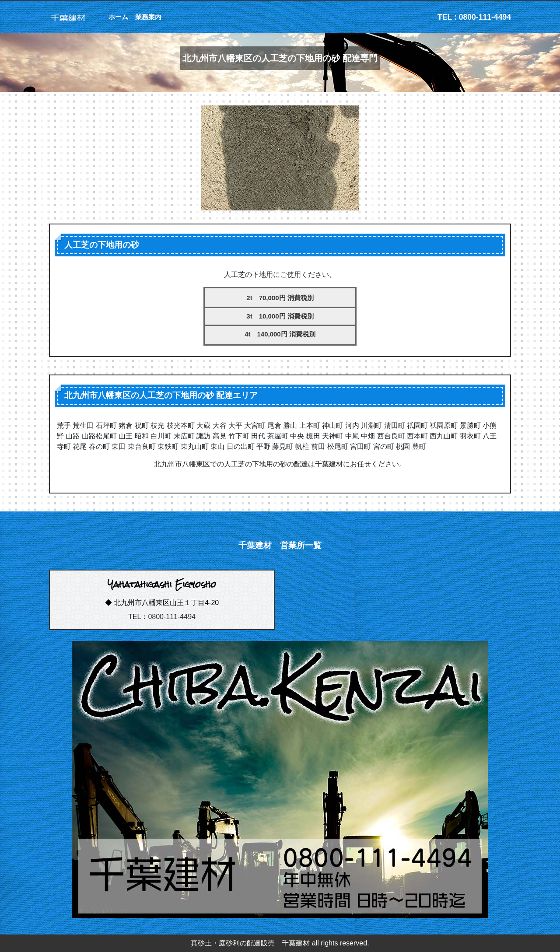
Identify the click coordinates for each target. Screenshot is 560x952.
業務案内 (148, 17)
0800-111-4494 (172, 617)
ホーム (118, 17)
